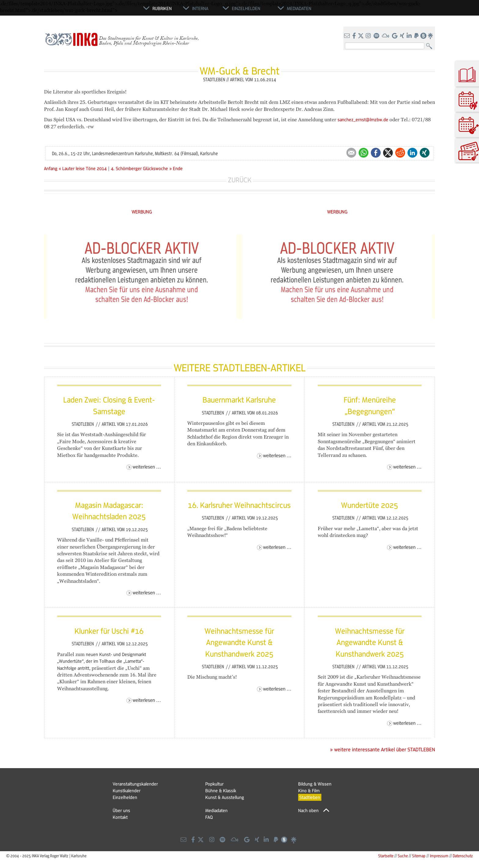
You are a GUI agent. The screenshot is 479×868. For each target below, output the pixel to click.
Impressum (439, 856)
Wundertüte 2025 (370, 505)
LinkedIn (412, 153)
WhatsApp (364, 153)
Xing (425, 153)
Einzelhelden (125, 797)
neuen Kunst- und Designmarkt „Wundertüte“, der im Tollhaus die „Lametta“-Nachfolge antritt (102, 661)
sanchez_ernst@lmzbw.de (363, 119)
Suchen (431, 46)
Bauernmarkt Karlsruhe (239, 399)
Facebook (376, 153)
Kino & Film (309, 790)
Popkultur (214, 784)
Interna (200, 8)
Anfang (51, 168)
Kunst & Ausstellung (225, 797)
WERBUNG (142, 212)
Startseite (386, 856)
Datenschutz (463, 856)
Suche (403, 856)
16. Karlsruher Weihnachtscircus (239, 505)
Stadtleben (83, 424)
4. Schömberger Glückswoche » (141, 168)
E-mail (351, 153)
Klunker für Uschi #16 (109, 631)
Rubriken (162, 8)
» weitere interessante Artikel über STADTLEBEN (382, 749)
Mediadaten (216, 810)
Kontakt (120, 817)
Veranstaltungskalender (135, 784)
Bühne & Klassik (221, 790)
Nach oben (308, 810)
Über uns (121, 810)
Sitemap (419, 856)
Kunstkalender (127, 790)
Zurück (240, 180)
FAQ (209, 817)
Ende (178, 168)
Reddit (400, 153)
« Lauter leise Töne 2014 (83, 168)
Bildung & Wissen (315, 784)
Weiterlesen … (147, 467)
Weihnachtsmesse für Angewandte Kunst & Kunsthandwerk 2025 (239, 642)
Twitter (388, 153)
